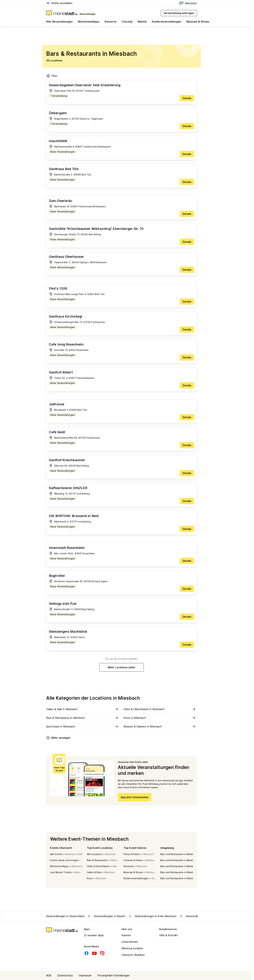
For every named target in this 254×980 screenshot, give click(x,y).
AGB (49, 975)
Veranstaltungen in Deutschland (65, 916)
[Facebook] (87, 953)
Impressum (85, 975)
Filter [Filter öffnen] (52, 76)
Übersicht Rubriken (133, 955)
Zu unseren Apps (94, 935)
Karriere (126, 935)
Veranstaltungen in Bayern (106, 916)
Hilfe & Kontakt (169, 935)
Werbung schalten (132, 948)
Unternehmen (130, 942)
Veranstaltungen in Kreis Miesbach (152, 916)
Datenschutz (65, 975)
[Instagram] (102, 953)
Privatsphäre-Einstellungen (114, 975)
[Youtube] (94, 953)
